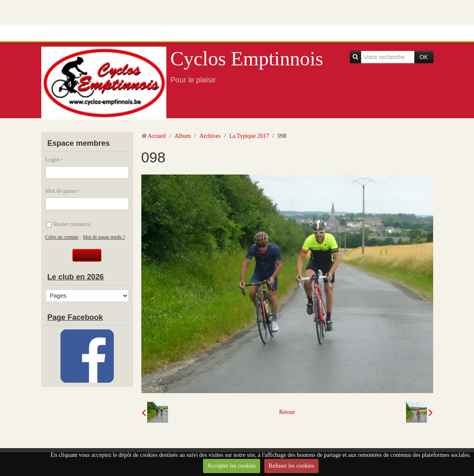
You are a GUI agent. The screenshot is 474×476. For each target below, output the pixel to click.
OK (424, 57)
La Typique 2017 (249, 136)
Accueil (157, 136)
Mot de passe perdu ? (104, 237)
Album (183, 136)
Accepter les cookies (231, 466)
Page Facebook (75, 317)
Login (52, 160)
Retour (287, 412)
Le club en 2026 (76, 277)
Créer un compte (62, 237)
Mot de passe (61, 191)
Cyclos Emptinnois (247, 59)
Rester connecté (69, 224)
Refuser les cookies (292, 466)
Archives (210, 136)
